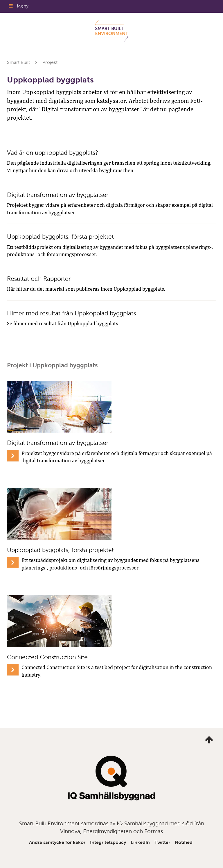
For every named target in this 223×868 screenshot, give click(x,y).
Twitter (162, 842)
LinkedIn (140, 842)
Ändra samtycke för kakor (57, 842)
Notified (184, 842)
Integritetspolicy (108, 842)
